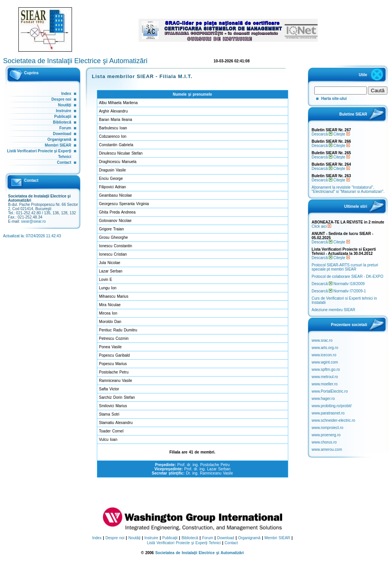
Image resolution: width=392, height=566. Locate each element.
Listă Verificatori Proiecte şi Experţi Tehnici (184, 543)
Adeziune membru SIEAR (333, 310)
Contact (64, 162)
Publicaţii (63, 117)
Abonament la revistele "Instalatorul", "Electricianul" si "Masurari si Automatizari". (348, 189)
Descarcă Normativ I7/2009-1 (339, 291)
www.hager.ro (323, 399)
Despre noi (61, 99)
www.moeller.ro (325, 384)
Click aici (321, 226)
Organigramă (59, 139)
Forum (65, 128)
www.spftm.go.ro (326, 369)
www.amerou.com (327, 449)
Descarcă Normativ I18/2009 (338, 284)
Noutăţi (65, 105)
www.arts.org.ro (325, 348)
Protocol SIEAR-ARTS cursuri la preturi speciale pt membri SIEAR (345, 267)
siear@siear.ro (33, 221)
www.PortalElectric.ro (330, 391)
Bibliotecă (62, 122)
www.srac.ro (322, 340)
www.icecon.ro (324, 355)
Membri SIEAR (58, 145)
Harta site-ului (334, 99)
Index (66, 94)
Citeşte (342, 134)
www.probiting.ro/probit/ (332, 406)
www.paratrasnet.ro (328, 413)
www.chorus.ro (324, 442)
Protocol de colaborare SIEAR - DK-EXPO (347, 276)
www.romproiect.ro (327, 428)
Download (62, 134)
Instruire (64, 111)
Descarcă (322, 134)
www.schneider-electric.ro (333, 420)
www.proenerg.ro (326, 435)
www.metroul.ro (325, 377)
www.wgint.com (325, 362)
